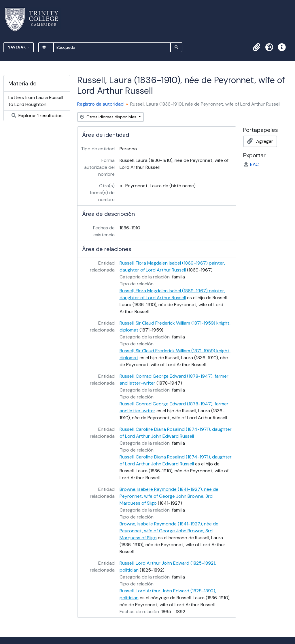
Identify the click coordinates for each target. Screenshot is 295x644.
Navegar (17, 47)
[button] (256, 47)
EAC (251, 164)
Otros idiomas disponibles (109, 117)
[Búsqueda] (112, 47)
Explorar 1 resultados (37, 116)
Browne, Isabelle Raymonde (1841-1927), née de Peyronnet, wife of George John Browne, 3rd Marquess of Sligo (169, 496)
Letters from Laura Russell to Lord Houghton (36, 101)
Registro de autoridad (100, 104)
